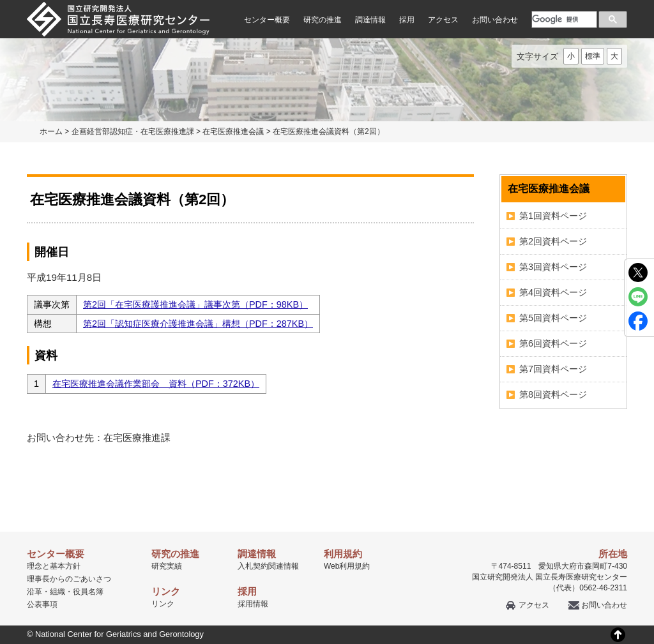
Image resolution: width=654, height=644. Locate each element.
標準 (593, 56)
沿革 (34, 592)
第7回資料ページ (553, 369)
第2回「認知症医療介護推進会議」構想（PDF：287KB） (198, 324)
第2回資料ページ (553, 241)
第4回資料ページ (553, 292)
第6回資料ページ (553, 343)
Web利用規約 (347, 566)
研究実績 (167, 566)
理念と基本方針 (54, 566)
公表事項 (42, 604)
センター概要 (267, 20)
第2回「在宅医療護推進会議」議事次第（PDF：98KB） (195, 304)
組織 (57, 592)
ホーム (51, 131)
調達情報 (370, 20)
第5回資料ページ (553, 318)
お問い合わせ (495, 20)
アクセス (443, 20)
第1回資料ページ (553, 216)
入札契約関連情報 (268, 566)
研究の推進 (323, 20)
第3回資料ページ (553, 267)
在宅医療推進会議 (233, 131)
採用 (407, 20)
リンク (163, 604)
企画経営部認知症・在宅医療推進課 (133, 131)
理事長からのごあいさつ (69, 579)
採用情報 (253, 604)
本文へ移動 (300, 0)
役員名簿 (88, 592)
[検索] (563, 19)
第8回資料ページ (553, 394)
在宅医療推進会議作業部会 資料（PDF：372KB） (156, 384)
